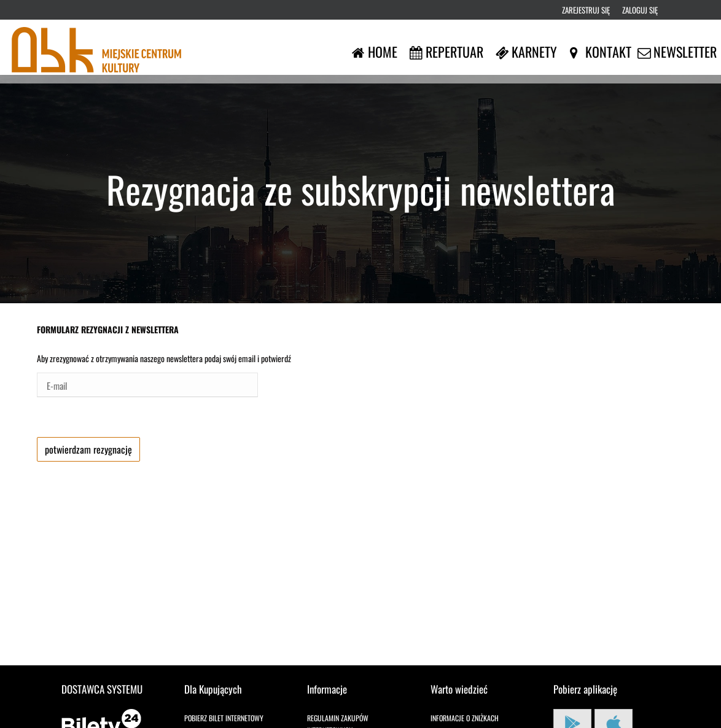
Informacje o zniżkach (465, 718)
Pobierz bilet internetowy (224, 718)
